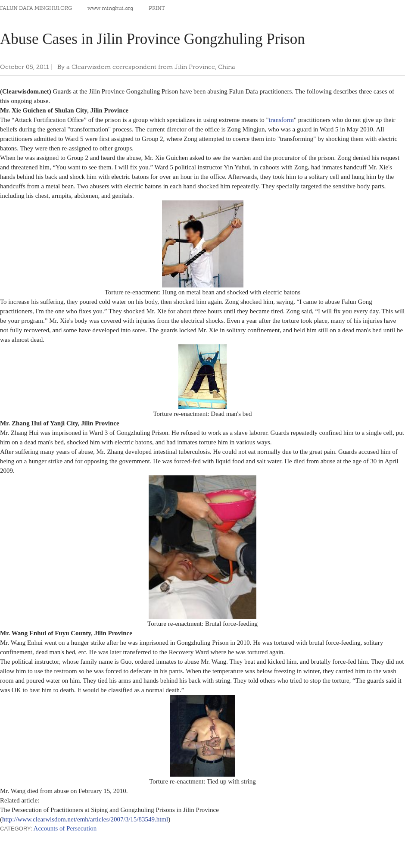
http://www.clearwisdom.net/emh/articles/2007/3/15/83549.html (85, 819)
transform (281, 120)
